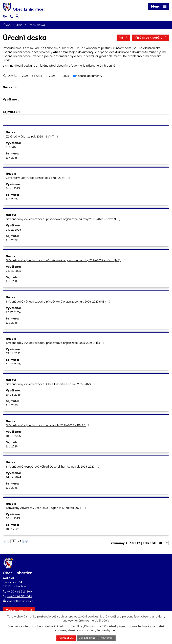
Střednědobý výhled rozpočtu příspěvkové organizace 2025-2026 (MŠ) (56, 343)
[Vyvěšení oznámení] (86, 106)
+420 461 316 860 (19, 591)
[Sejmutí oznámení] (86, 118)
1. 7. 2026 (12, 158)
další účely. (102, 620)
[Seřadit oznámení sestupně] (16, 88)
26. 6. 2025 (13, 188)
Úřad (19, 25)
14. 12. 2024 (14, 477)
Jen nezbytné (87, 638)
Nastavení (107, 638)
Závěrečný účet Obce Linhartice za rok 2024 (38, 178)
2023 (25, 76)
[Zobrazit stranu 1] (13, 541)
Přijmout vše (66, 638)
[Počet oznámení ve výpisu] (163, 543)
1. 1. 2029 (12, 240)
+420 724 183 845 (20, 596)
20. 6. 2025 (13, 518)
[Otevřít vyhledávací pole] (17, 16)
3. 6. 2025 (12, 147)
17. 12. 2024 (13, 312)
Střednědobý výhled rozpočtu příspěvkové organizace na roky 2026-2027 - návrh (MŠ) (66, 260)
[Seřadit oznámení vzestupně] (16, 87)
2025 (52, 76)
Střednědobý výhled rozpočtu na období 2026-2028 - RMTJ (48, 425)
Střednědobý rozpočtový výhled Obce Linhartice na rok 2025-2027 (53, 466)
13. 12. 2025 (13, 395)
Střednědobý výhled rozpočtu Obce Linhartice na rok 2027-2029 (51, 384)
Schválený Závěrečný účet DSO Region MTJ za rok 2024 (47, 508)
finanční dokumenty (89, 76)
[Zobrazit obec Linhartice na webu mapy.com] (19, 610)
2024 (39, 76)
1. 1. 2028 (12, 281)
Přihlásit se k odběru (150, 37)
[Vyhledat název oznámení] (86, 93)
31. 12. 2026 (13, 364)
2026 (66, 76)
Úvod (7, 25)
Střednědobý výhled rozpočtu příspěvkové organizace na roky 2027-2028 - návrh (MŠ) (66, 219)
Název (9, 87)
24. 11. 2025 (13, 230)
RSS (123, 37)
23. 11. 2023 (13, 353)
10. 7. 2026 (13, 529)
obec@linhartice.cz (20, 601)
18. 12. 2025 (13, 436)
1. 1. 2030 (12, 405)
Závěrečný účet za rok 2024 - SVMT (33, 136)
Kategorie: (10, 75)
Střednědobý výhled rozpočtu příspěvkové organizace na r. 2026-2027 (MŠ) (59, 301)
